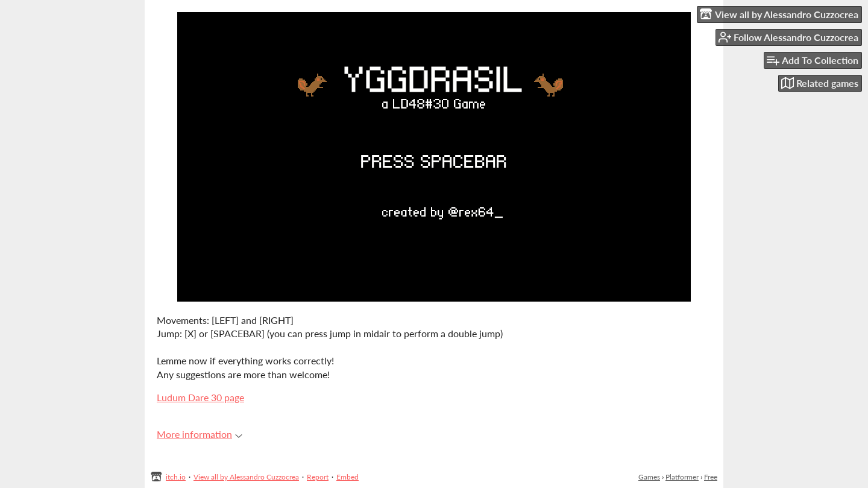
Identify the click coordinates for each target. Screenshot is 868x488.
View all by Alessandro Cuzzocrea (246, 477)
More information (200, 434)
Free (711, 477)
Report (318, 477)
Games (649, 477)
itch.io (176, 477)
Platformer (682, 477)
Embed (348, 477)
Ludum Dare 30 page (200, 397)
